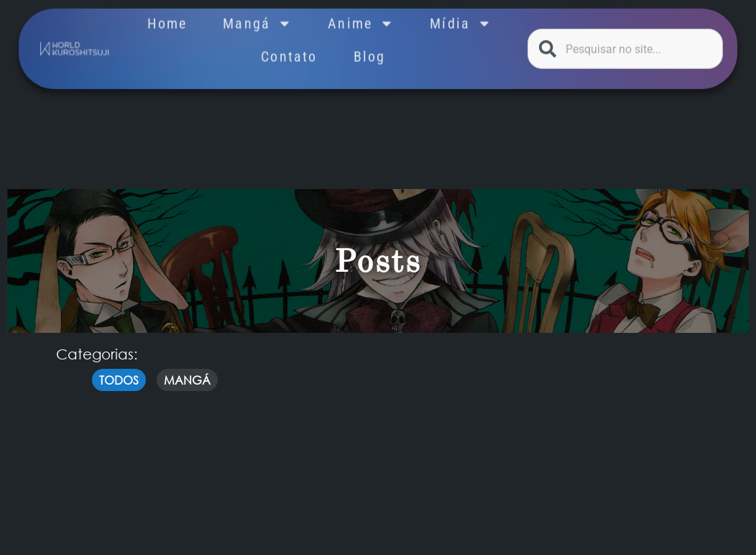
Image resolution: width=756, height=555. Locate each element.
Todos (119, 380)
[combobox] (625, 46)
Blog (370, 48)
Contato (289, 48)
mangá (187, 380)
